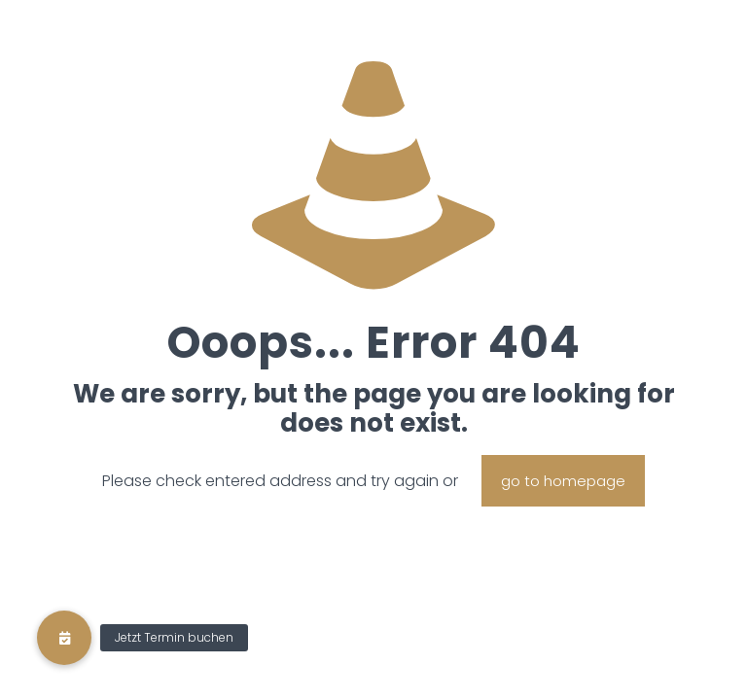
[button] (64, 638)
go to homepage (563, 481)
